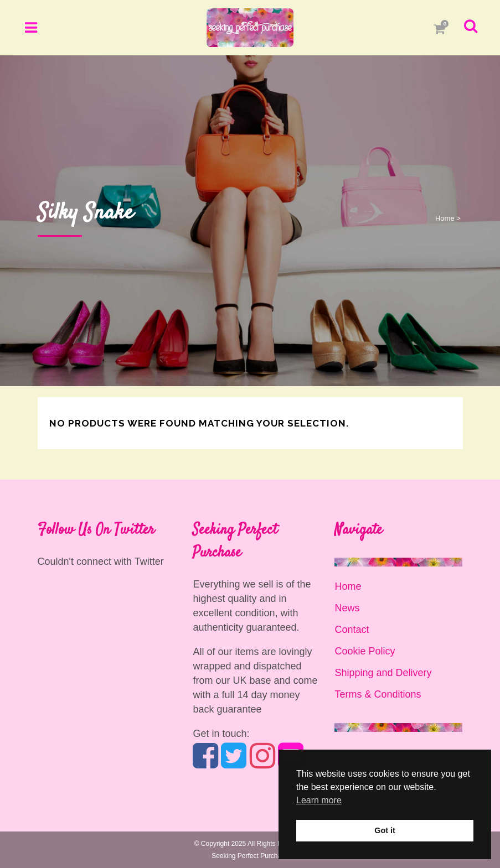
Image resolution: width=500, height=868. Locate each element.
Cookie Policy (365, 651)
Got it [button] (385, 830)
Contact (352, 630)
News (347, 608)
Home (445, 218)
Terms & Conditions (378, 694)
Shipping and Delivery (383, 673)
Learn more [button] (319, 800)
